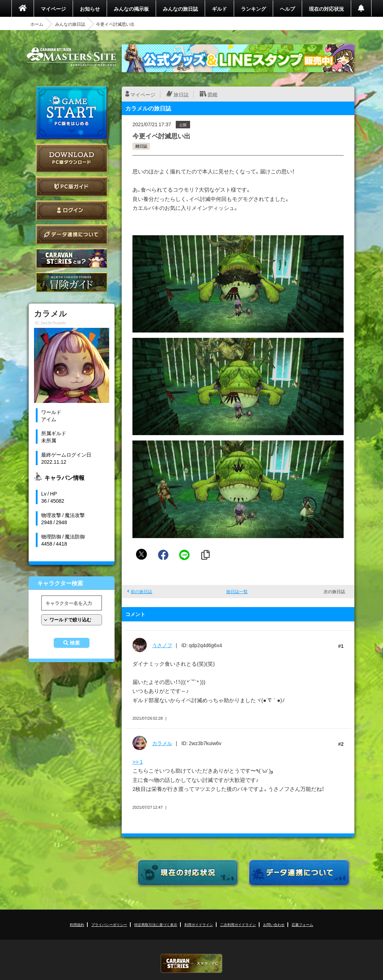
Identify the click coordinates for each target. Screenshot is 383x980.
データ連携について (72, 234)
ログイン (72, 210)
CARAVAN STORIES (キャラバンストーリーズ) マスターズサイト (72, 57)
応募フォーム (302, 924)
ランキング (253, 9)
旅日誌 (181, 94)
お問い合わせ (274, 924)
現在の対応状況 (326, 9)
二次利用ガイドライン (238, 924)
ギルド (219, 9)
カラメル (162, 743)
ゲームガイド (72, 282)
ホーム (37, 24)
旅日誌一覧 (237, 591)
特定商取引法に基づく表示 (156, 924)
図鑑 (213, 94)
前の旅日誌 (141, 591)
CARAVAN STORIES (191, 963)
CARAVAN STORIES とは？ (72, 258)
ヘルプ (287, 9)
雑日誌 (141, 146)
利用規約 (77, 924)
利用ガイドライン (199, 924)
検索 (75, 643)
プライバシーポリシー (109, 924)
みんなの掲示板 (131, 9)
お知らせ (90, 9)
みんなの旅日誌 (180, 9)
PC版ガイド (72, 186)
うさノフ (162, 645)
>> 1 (138, 762)
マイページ (53, 9)
